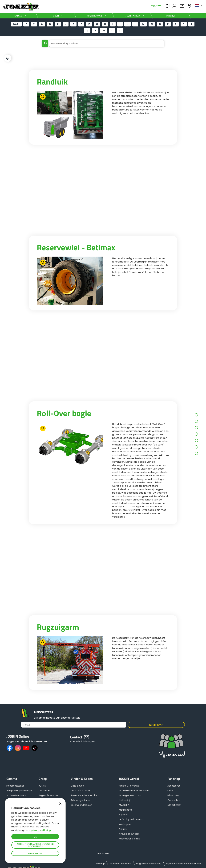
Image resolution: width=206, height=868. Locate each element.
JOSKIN (42, 786)
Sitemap (100, 864)
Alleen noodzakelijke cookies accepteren (35, 845)
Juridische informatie (120, 864)
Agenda (123, 815)
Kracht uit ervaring (129, 786)
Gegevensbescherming (149, 864)
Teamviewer (103, 853)
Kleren (171, 791)
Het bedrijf (125, 800)
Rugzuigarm (58, 627)
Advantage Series (80, 800)
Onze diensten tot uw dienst (134, 791)
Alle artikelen (174, 805)
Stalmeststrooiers (16, 795)
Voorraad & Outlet (81, 791)
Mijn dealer (190, 6)
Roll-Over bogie (64, 413)
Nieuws (123, 829)
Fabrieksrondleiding (130, 839)
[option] (70, 115)
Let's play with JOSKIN (131, 819)
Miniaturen (173, 795)
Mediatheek (125, 810)
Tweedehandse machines (85, 795)
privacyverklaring (41, 830)
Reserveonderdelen (81, 805)
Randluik (52, 81)
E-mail (26, 725)
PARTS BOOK (168, 6)
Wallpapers (125, 824)
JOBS (175, 6)
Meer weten (35, 853)
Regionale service (48, 795)
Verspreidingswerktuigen (20, 791)
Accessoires (174, 786)
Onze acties (77, 786)
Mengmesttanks (15, 786)
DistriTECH (44, 791)
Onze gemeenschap (130, 795)
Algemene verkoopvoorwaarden (183, 864)
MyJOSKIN (156, 5)
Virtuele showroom (129, 834)
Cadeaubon (174, 800)
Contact (183, 6)
